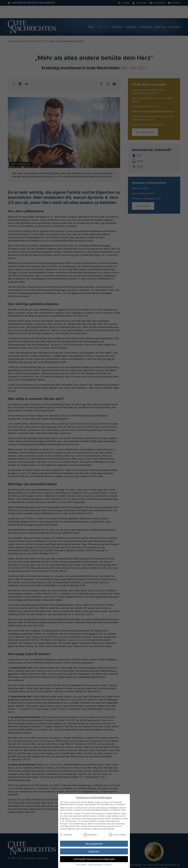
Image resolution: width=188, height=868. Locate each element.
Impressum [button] (108, 865)
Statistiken (91, 835)
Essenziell (66, 835)
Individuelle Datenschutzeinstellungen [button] (94, 859)
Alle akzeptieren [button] (94, 844)
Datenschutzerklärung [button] (96, 865)
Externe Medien (118, 835)
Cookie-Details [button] (81, 865)
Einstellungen (86, 829)
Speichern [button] (94, 851)
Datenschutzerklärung (97, 826)
